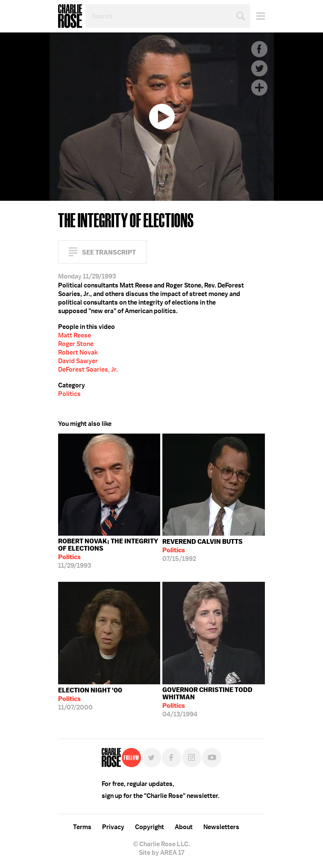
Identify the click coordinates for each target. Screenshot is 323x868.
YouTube (212, 758)
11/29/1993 (109, 553)
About (184, 827)
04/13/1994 (214, 702)
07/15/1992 (203, 550)
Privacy (113, 827)
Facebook (259, 49)
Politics (69, 394)
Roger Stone (76, 344)
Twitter (259, 68)
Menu (257, 16)
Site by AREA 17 (161, 853)
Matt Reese (75, 335)
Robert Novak (78, 352)
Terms (82, 827)
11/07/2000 (90, 699)
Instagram (192, 758)
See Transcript (109, 252)
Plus (259, 88)
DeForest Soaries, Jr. (88, 369)
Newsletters (221, 827)
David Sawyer (78, 361)
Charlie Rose (70, 16)
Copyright (150, 827)
